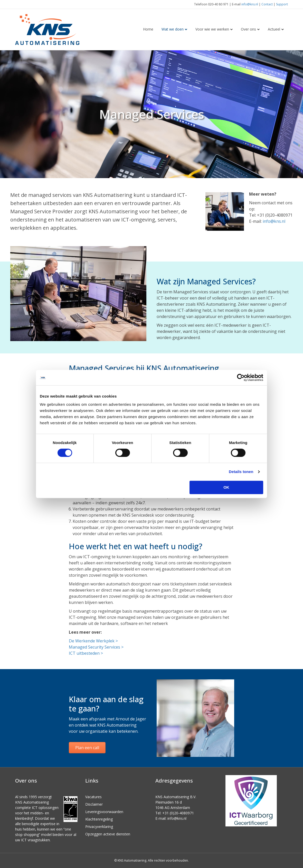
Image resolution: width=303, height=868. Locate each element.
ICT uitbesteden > (86, 653)
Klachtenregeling (99, 819)
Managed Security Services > (96, 647)
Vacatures (93, 797)
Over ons (248, 29)
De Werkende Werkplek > (93, 641)
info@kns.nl (250, 4)
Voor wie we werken (212, 29)
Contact (267, 4)
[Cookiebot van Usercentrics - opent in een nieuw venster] (241, 378)
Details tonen (241, 472)
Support (282, 4)
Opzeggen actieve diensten (108, 834)
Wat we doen (173, 29)
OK (226, 487)
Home (148, 29)
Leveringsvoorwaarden (104, 812)
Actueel (274, 29)
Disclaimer (94, 804)
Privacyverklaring (99, 827)
